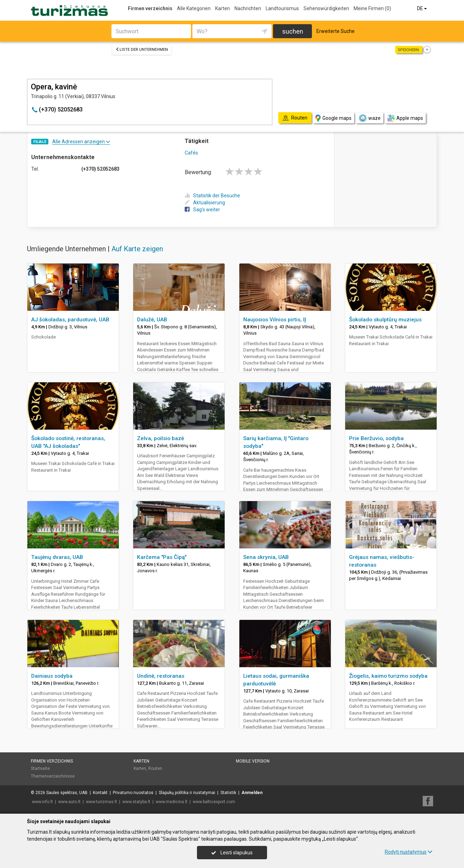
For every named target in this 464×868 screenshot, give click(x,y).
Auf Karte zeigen (137, 249)
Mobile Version (253, 761)
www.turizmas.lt (101, 802)
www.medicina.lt (172, 802)
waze (369, 118)
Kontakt (100, 793)
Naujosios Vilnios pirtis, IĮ (275, 320)
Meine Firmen (372, 8)
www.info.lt (42, 802)
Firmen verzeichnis (150, 8)
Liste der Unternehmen (142, 50)
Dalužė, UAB (152, 320)
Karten (223, 8)
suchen (293, 31)
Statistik (228, 793)
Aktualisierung (205, 203)
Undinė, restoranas (161, 676)
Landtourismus (282, 8)
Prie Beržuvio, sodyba (376, 438)
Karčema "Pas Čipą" (162, 557)
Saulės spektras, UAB (67, 793)
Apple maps (405, 118)
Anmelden (252, 793)
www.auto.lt (69, 802)
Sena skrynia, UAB (266, 557)
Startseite (40, 768)
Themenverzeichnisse (53, 776)
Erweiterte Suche (336, 31)
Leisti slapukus (232, 853)
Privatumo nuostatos (133, 793)
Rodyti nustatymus (409, 852)
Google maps (333, 118)
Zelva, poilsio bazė (161, 438)
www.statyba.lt (136, 802)
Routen (155, 768)
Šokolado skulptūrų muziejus (385, 320)
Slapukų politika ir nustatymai (187, 793)
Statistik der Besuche (212, 196)
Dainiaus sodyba (52, 676)
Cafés (191, 153)
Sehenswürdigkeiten (326, 8)
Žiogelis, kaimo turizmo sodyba (388, 676)
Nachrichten (248, 8)
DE (422, 8)
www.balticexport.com (214, 802)
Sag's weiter (202, 210)
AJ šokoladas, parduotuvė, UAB (70, 320)
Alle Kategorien (194, 8)
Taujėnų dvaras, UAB (57, 557)
